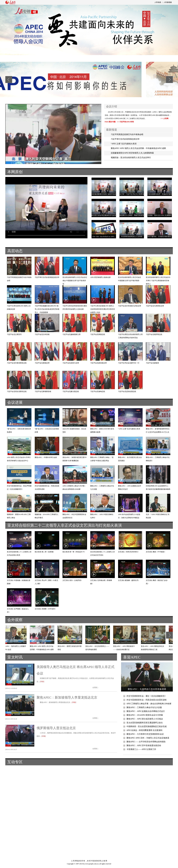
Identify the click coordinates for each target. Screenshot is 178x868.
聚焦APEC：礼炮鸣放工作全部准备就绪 (147, 689)
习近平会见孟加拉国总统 (127, 391)
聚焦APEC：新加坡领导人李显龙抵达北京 (67, 697)
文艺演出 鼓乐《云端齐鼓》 (73, 580)
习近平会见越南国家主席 (71, 334)
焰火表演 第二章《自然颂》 (45, 552)
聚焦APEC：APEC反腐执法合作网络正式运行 (146, 711)
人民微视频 (168, 2)
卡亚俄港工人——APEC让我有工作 (141, 749)
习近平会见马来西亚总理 (155, 306)
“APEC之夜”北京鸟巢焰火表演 (124, 144)
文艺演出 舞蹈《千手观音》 (156, 552)
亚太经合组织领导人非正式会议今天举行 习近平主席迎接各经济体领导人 (158, 281)
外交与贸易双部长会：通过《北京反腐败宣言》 (147, 696)
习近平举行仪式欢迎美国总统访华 (125, 139)
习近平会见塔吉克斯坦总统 (17, 391)
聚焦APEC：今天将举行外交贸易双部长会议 (145, 734)
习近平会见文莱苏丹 (14, 334)
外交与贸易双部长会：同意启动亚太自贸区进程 (147, 700)
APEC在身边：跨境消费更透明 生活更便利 (144, 730)
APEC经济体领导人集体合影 (101, 277)
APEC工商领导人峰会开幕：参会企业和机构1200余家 (149, 704)
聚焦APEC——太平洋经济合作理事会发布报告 (146, 742)
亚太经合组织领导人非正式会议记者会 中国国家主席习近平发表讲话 (75, 281)
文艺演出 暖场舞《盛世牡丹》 (129, 580)
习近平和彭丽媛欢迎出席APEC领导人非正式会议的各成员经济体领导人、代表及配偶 (47, 309)
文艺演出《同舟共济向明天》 (129, 552)
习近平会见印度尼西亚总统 (17, 363)
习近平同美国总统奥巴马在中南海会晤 (127, 134)
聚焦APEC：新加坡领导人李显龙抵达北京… (56, 702)
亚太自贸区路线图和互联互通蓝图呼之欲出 (145, 723)
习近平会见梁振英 (152, 363)
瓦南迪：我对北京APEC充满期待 (160, 215)
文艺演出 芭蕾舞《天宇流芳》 (46, 609)
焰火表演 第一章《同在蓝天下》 (74, 552)
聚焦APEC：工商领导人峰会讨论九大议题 (144, 707)
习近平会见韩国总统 (98, 334)
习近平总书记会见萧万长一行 (129, 363)
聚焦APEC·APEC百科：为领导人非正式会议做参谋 (148, 738)
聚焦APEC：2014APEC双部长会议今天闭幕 (145, 715)
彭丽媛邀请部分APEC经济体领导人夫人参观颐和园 (132, 153)
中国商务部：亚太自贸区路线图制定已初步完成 (147, 726)
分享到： (96, 688)
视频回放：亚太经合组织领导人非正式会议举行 (131, 158)
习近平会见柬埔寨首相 (43, 391)
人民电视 (158, 2)
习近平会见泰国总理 (42, 363)
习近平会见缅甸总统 (98, 391)
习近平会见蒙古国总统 (71, 391)
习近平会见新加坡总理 (98, 363)
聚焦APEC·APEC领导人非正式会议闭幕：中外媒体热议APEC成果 (138, 148)
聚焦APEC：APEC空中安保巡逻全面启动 (144, 746)
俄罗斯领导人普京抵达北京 (56, 728)
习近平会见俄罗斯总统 (154, 334)
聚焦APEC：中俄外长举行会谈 (46, 457)
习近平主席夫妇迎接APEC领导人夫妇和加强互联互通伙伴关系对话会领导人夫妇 (103, 309)
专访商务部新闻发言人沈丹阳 (132, 237)
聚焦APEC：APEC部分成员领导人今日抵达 (145, 719)
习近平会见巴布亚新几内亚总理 (130, 306)
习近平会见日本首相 (42, 334)
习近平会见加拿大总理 (71, 363)
